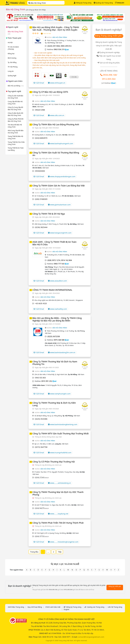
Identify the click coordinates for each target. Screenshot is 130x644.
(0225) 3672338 (54, 336)
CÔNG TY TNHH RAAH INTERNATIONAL (52, 290)
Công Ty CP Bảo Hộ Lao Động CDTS (50, 92)
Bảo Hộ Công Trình (37, 3)
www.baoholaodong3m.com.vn (62, 352)
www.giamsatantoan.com (59, 205)
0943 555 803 (40, 378)
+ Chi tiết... (74, 77)
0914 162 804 (66, 260)
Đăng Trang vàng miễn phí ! (109, 36)
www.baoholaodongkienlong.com (63, 424)
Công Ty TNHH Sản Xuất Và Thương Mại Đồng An (56, 154)
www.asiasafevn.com (57, 281)
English (67, 609)
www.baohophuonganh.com (61, 144)
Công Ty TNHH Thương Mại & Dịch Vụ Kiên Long (54, 404)
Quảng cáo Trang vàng (103, 3)
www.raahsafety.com (57, 309)
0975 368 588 (59, 340)
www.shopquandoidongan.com (62, 176)
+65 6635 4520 (41, 303)
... (48, 552)
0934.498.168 (110, 75)
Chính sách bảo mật (53, 607)
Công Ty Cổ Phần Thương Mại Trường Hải (54, 462)
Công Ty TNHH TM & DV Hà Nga (49, 214)
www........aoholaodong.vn (59, 483)
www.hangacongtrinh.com (60, 233)
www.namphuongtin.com (59, 394)
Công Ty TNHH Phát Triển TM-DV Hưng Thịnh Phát (58, 523)
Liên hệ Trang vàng (115, 607)
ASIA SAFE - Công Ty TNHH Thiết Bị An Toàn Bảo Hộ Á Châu (54, 243)
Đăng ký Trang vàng (83, 3)
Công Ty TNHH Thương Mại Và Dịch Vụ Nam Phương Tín (55, 363)
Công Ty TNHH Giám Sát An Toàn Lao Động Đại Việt (59, 186)
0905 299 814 (66, 46)
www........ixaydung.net (58, 514)
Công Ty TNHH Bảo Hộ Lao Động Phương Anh (56, 124)
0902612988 (40, 110)
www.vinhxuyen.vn (57, 83)
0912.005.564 (109, 79)
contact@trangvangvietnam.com (91, 637)
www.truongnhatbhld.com (60, 453)
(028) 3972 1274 (54, 260)
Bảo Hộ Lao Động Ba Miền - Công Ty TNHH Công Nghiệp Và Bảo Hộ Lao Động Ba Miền (57, 319)
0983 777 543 (59, 264)
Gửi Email (39, 83)
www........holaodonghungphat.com (63, 542)
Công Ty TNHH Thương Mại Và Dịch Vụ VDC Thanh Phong (58, 493)
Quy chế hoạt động (35, 607)
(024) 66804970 (41, 138)
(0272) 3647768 (41, 447)
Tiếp (60, 552)
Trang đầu (34, 552)
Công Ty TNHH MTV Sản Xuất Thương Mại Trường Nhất (61, 434)
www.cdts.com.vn (56, 115)
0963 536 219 (59, 49)
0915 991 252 (47, 381)
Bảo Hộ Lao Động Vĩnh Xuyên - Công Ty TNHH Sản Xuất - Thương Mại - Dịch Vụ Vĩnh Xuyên (56, 29)
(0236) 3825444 (41, 227)
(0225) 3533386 (41, 419)
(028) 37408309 (41, 199)
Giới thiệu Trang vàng (16, 607)
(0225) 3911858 (54, 46)
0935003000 (40, 171)
